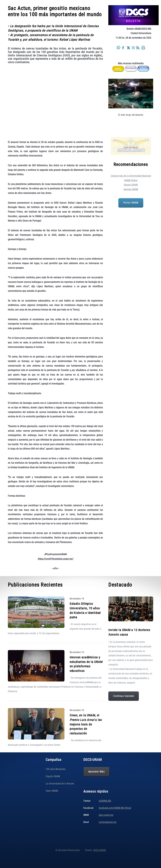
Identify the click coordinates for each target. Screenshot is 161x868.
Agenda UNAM (131, 189)
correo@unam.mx (108, 822)
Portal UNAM (131, 203)
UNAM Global (131, 180)
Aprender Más (96, 772)
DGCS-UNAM (99, 850)
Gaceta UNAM (131, 185)
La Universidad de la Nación (60, 784)
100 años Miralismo (56, 769)
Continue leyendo (124, 696)
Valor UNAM (52, 791)
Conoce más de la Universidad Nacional (131, 176)
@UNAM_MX (105, 801)
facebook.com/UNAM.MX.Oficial (115, 808)
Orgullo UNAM (53, 776)
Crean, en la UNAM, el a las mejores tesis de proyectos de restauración (86, 724)
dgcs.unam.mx (106, 815)
